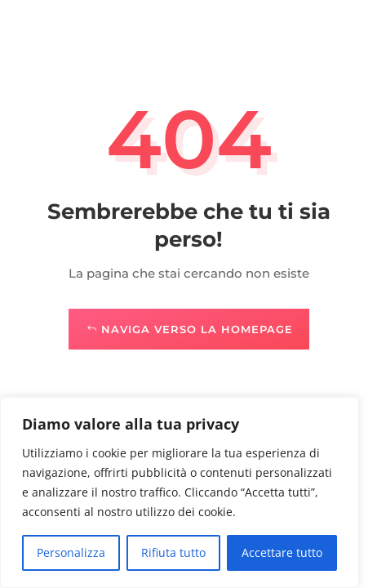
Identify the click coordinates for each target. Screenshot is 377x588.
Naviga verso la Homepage (197, 329)
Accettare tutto (282, 552)
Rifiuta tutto (173, 552)
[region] (180, 492)
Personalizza (71, 552)
